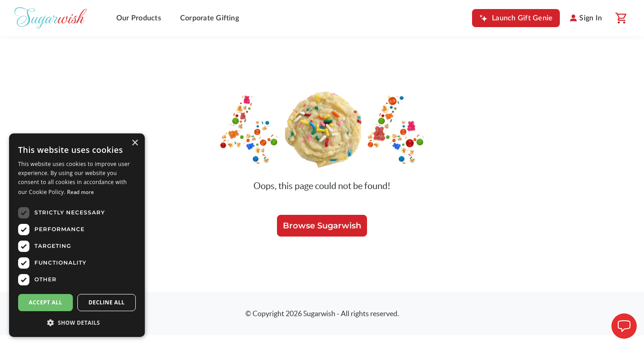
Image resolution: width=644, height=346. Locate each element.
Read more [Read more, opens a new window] (81, 192)
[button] (77, 322)
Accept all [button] (46, 302)
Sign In (591, 18)
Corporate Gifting (210, 18)
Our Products (139, 18)
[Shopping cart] (620, 18)
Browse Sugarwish (322, 226)
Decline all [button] (107, 302)
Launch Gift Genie (522, 18)
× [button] (135, 143)
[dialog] (77, 235)
